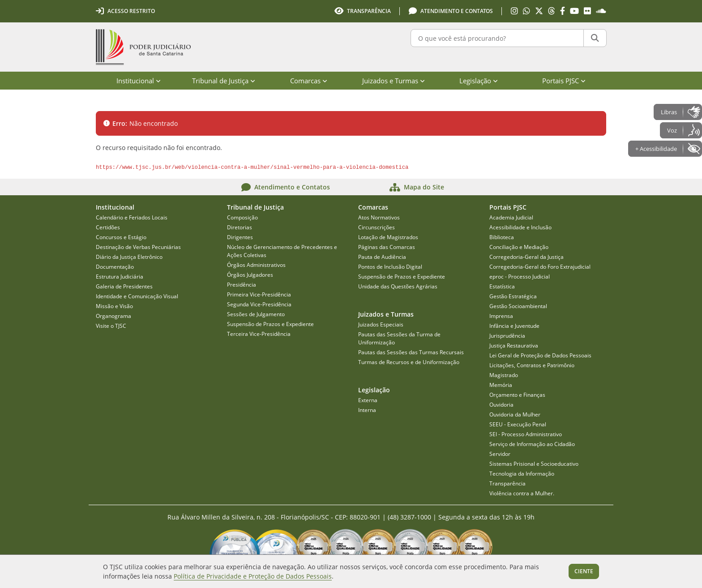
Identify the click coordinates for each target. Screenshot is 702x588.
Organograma (113, 316)
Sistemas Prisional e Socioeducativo (534, 464)
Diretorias (240, 227)
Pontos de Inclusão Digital (390, 267)
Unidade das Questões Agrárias (398, 286)
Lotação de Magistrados (388, 237)
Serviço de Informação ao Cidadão (532, 444)
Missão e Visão (114, 306)
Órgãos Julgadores (250, 275)
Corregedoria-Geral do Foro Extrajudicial (540, 267)
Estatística (502, 286)
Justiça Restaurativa (514, 346)
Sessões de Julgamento (256, 314)
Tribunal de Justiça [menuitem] (224, 81)
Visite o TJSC (111, 326)
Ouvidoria (501, 405)
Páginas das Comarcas (387, 247)
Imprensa (501, 316)
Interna (367, 410)
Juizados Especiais (381, 324)
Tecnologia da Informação (522, 474)
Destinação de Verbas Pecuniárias (138, 247)
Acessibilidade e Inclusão (520, 227)
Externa (368, 400)
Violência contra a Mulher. (522, 493)
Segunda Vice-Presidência (259, 304)
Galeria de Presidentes (124, 286)
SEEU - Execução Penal (518, 424)
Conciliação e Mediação (519, 247)
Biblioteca (502, 237)
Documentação (115, 267)
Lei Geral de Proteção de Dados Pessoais (540, 355)
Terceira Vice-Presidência (259, 334)
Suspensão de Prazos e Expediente (270, 324)
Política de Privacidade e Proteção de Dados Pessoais (253, 576)
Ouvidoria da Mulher (515, 414)
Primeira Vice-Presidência (259, 294)
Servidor (500, 454)
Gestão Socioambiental (518, 306)
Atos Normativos (379, 217)
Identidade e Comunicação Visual (137, 296)
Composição (242, 217)
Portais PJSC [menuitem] (564, 81)
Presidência (242, 285)
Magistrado (504, 375)
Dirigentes (240, 237)
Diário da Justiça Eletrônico (129, 257)
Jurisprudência (507, 336)
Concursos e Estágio (121, 237)
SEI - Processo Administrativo (526, 434)
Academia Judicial (511, 217)
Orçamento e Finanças (517, 395)
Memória (501, 385)
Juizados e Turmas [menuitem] (394, 81)
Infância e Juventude (514, 326)
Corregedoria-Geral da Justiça (526, 257)
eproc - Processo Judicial (520, 277)
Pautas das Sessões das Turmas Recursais (411, 352)
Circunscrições (377, 227)
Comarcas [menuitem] (309, 81)
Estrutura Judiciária (120, 277)
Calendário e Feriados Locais (132, 217)
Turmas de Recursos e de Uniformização (409, 362)
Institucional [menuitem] (139, 81)
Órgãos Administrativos (256, 265)
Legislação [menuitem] (479, 81)
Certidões (108, 227)
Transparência (507, 483)
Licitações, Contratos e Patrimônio (532, 365)
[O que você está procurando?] (497, 38)
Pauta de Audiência (382, 257)
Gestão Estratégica (513, 296)
